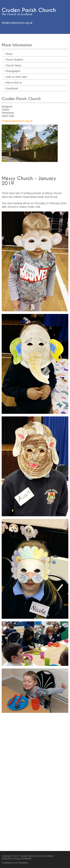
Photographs (13, 71)
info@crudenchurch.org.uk (17, 23)
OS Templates (21, 863)
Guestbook (12, 88)
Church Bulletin (14, 60)
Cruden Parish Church (29, 10)
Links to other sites (16, 77)
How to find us (14, 83)
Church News (13, 65)
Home (9, 54)
